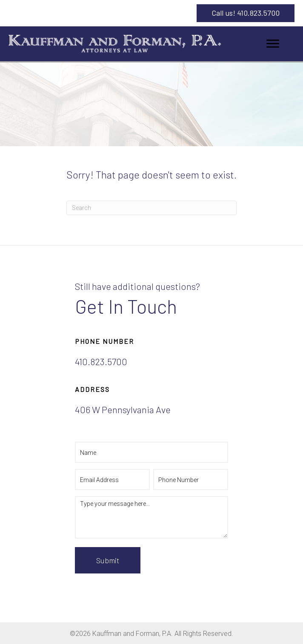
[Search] (151, 208)
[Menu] (273, 44)
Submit (108, 560)
